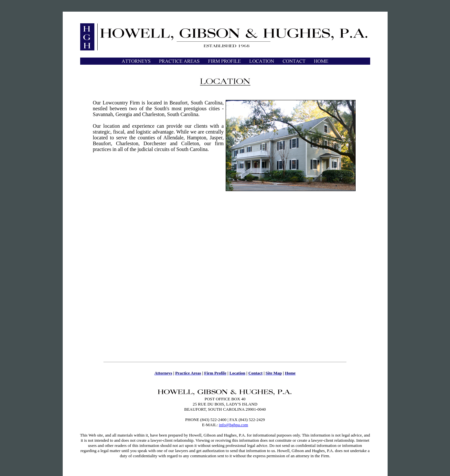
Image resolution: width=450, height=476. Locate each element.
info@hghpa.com (233, 425)
